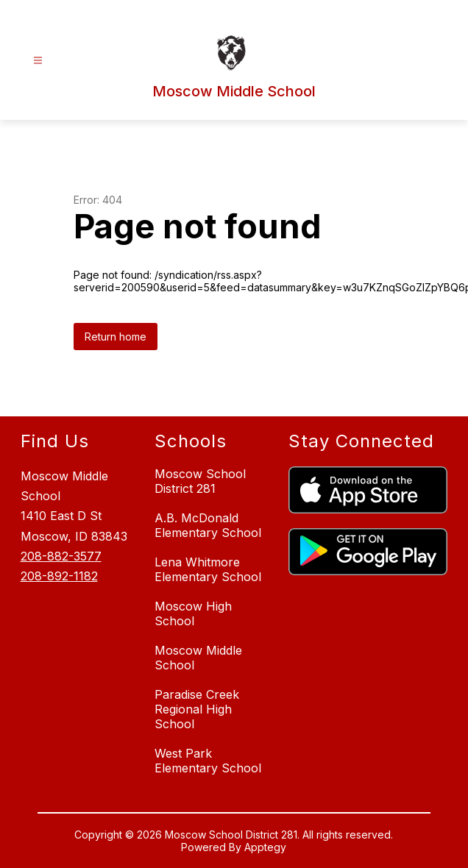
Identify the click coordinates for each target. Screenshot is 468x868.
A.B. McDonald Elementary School (208, 525)
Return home (116, 337)
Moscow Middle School (198, 658)
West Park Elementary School (208, 761)
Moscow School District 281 (200, 481)
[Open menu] (38, 61)
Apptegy (265, 847)
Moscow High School (193, 613)
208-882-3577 (61, 556)
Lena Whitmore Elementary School (208, 569)
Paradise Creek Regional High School (197, 709)
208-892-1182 (59, 576)
